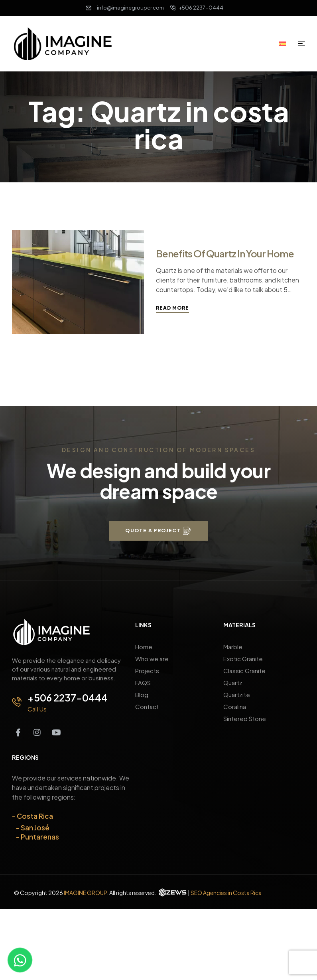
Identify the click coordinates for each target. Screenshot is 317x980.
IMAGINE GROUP (85, 893)
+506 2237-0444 (68, 697)
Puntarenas (40, 837)
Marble (233, 647)
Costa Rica (35, 816)
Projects (147, 671)
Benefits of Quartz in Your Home (225, 253)
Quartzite (237, 694)
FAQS (143, 683)
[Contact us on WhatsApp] (20, 960)
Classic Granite (244, 671)
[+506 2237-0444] (17, 702)
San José (35, 828)
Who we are (152, 659)
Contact (147, 706)
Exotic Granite (243, 659)
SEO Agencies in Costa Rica (226, 893)
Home (144, 647)
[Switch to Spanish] (285, 43)
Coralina (235, 706)
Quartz (233, 683)
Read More (172, 308)
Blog (142, 694)
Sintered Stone (245, 718)
